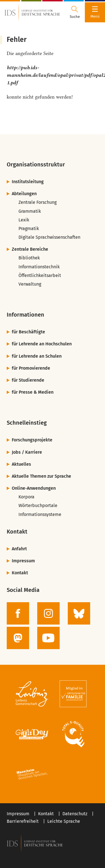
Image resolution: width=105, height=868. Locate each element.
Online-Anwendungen (34, 488)
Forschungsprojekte (32, 440)
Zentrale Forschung (38, 202)
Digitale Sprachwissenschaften (49, 237)
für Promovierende (31, 368)
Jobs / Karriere (27, 452)
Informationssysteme (40, 514)
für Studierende (28, 380)
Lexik (24, 220)
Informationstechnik (39, 267)
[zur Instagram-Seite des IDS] (48, 613)
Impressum (23, 561)
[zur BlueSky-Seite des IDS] (79, 613)
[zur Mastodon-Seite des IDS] (18, 638)
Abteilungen (24, 194)
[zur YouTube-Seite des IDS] (48, 638)
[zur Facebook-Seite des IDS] (18, 613)
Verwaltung (30, 284)
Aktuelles (21, 464)
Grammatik (30, 211)
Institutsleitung (28, 182)
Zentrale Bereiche (30, 249)
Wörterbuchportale (38, 505)
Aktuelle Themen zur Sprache (41, 476)
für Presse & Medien (33, 392)
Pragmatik (29, 229)
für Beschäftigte (28, 332)
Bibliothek (29, 258)
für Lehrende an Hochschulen (42, 344)
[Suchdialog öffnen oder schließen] (75, 12)
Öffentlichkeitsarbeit (40, 275)
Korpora (26, 497)
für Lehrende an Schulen (37, 356)
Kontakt (20, 573)
